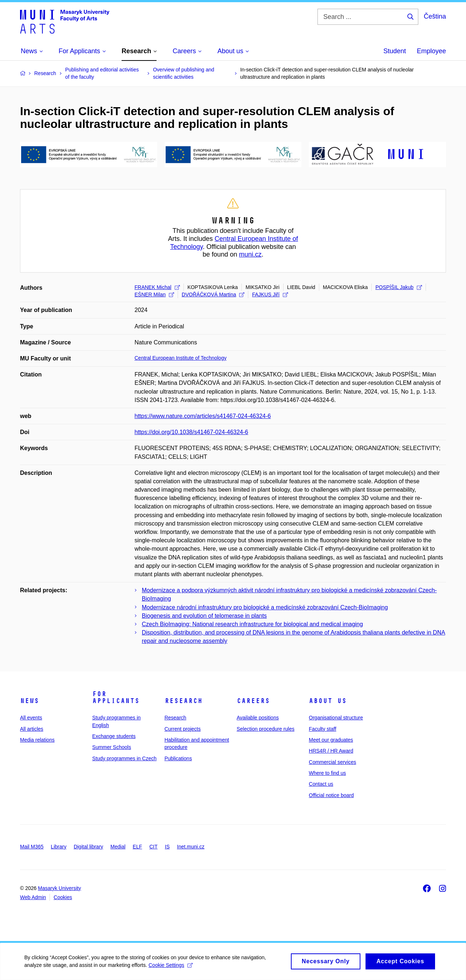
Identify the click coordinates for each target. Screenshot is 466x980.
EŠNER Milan (155, 294)
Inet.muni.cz (191, 847)
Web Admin (33, 897)
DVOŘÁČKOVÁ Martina (213, 294)
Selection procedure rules (266, 729)
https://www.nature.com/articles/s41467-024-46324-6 (203, 416)
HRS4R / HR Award (331, 751)
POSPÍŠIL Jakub (399, 287)
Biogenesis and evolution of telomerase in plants (204, 616)
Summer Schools (112, 747)
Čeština (435, 16)
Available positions (258, 718)
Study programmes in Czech (124, 758)
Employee (431, 51)
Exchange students (114, 736)
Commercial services (332, 762)
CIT (153, 847)
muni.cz (250, 254)
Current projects (183, 729)
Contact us (321, 784)
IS (167, 847)
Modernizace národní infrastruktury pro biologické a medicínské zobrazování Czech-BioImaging (265, 607)
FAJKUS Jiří (270, 294)
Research (183, 701)
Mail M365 (32, 847)
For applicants (116, 698)
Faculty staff (322, 729)
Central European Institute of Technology (181, 358)
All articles (32, 729)
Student (395, 51)
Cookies (63, 897)
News (29, 701)
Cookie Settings (172, 969)
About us (328, 701)
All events (31, 718)
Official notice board (331, 795)
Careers (253, 701)
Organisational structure (336, 718)
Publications (178, 758)
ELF (138, 847)
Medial (118, 847)
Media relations (37, 740)
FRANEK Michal (157, 287)
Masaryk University (59, 888)
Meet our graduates (331, 740)
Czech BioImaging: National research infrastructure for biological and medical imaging (252, 624)
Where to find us (327, 773)
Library (59, 847)
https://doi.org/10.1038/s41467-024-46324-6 (191, 432)
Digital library (88, 847)
